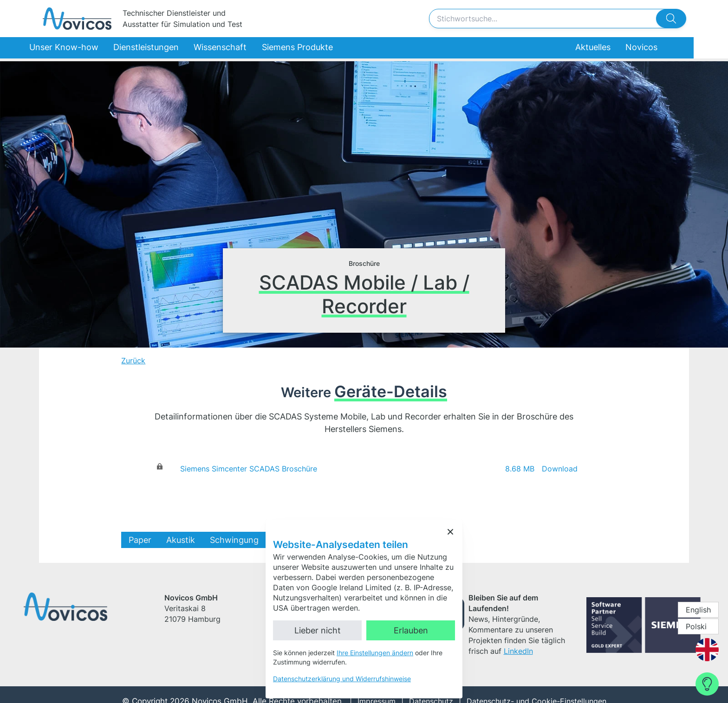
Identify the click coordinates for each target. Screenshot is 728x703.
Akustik (208, 540)
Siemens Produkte (302, 49)
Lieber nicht (318, 630)
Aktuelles (603, 49)
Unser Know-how (80, 49)
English (698, 610)
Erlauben (411, 630)
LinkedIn (485, 628)
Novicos (652, 49)
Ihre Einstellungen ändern (375, 653)
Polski (696, 626)
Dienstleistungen (158, 49)
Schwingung (262, 540)
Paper (167, 540)
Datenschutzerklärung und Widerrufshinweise (342, 679)
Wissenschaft (229, 49)
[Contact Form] (707, 684)
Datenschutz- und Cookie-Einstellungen (531, 688)
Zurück (161, 361)
